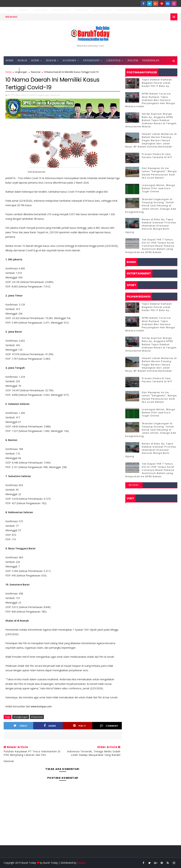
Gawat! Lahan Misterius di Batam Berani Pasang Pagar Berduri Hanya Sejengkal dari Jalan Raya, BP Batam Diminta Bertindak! (151, 140)
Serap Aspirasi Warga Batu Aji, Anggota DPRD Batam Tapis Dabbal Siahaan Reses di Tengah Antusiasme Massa (151, 120)
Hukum (51, 61)
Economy (70, 61)
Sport (25, 69)
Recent (134, 485)
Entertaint (91, 61)
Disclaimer (82, 10)
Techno (11, 69)
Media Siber (41, 10)
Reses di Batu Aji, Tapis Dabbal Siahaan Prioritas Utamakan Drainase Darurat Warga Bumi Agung (151, 226)
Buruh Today (50, 863)
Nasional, (55, 95)
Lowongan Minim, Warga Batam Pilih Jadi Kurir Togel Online (159, 188)
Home (10, 10)
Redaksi (24, 10)
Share (50, 726)
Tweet (21, 726)
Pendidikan (151, 61)
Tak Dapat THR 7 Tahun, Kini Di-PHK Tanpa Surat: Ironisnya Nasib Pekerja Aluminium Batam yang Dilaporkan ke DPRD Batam (150, 246)
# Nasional (37, 717)
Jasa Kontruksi (102, 10)
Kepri (35, 61)
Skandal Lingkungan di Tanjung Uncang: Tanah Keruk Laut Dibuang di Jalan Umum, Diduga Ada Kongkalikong (151, 206)
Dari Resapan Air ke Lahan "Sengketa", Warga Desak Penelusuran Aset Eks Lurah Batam (159, 173)
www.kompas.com (41, 706)
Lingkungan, (44, 95)
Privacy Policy (62, 10)
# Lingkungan (21, 717)
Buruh (22, 61)
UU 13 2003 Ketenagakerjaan (133, 10)
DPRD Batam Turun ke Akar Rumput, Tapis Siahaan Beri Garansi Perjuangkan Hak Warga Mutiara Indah (150, 100)
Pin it (80, 726)
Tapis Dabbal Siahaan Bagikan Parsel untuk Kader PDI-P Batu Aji (157, 83)
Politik (133, 61)
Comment (109, 726)
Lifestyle (114, 61)
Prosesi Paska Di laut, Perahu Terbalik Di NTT (157, 156)
